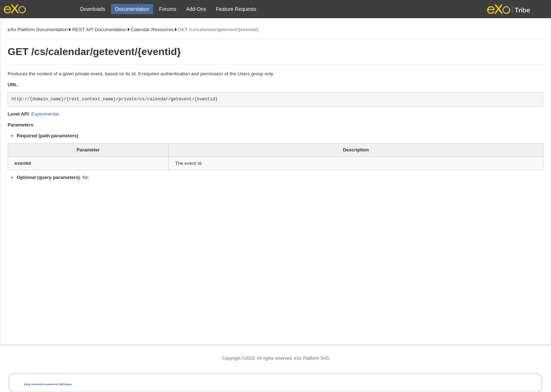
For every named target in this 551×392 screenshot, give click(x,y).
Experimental (45, 114)
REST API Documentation (99, 30)
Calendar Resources (153, 30)
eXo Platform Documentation (38, 30)
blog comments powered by (48, 384)
